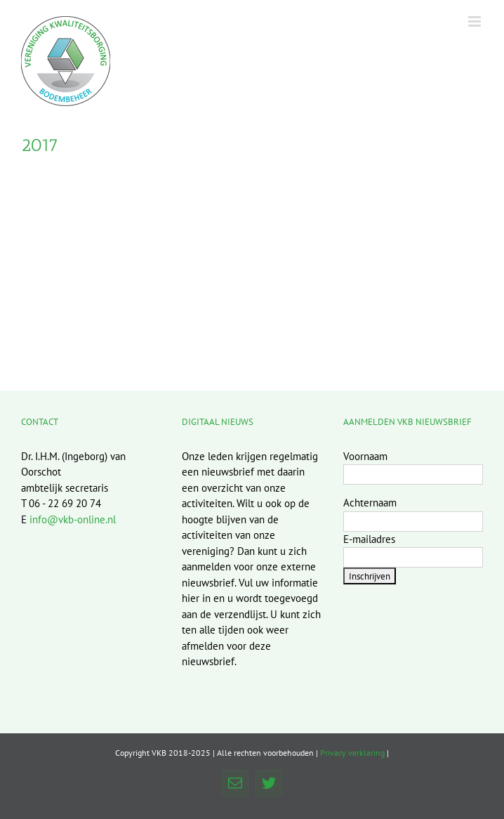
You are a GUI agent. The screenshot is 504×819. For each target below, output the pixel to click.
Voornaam (365, 456)
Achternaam (370, 503)
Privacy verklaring (352, 753)
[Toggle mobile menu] (476, 21)
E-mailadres (369, 539)
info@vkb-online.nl (73, 519)
